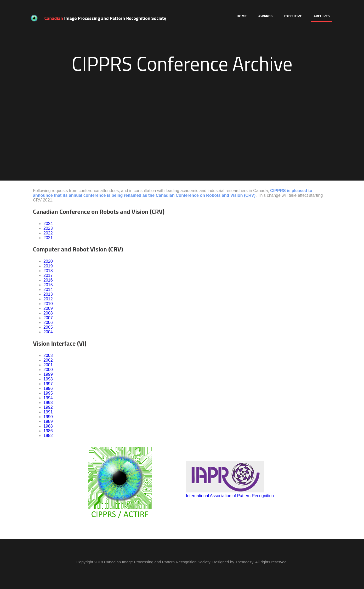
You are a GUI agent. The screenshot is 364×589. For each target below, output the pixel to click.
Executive (293, 16)
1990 (48, 417)
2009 (48, 308)
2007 (48, 318)
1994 (48, 398)
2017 (48, 275)
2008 (48, 313)
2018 (48, 271)
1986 (48, 431)
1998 (48, 379)
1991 (48, 412)
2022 (48, 233)
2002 (48, 360)
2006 (48, 322)
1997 (48, 384)
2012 (48, 299)
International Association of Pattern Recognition (230, 496)
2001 (48, 365)
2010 (48, 304)
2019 (48, 266)
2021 (48, 238)
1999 (48, 374)
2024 (48, 224)
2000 (48, 370)
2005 (48, 327)
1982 (48, 436)
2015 (48, 285)
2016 (48, 280)
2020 (48, 261)
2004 (48, 332)
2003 (48, 355)
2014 (48, 290)
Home (242, 16)
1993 (48, 403)
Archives (322, 16)
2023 (48, 228)
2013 (48, 294)
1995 (48, 393)
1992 (48, 407)
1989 (48, 421)
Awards (266, 16)
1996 (48, 388)
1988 (48, 426)
